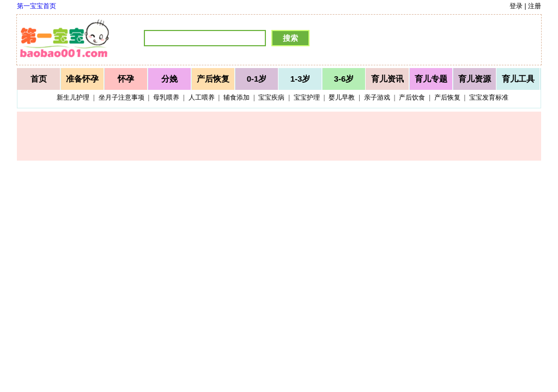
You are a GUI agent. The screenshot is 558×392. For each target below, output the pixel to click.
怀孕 (126, 79)
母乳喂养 (166, 97)
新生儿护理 (73, 97)
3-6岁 (344, 79)
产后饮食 (412, 97)
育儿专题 (431, 79)
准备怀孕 (82, 79)
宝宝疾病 (271, 97)
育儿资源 (475, 79)
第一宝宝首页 (37, 6)
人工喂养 (202, 97)
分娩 (169, 79)
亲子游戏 (377, 97)
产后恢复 (213, 79)
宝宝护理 (307, 97)
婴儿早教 (342, 97)
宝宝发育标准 (489, 97)
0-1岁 (257, 79)
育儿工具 (518, 79)
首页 (39, 79)
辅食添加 (236, 97)
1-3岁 (301, 79)
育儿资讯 (387, 79)
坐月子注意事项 (122, 97)
